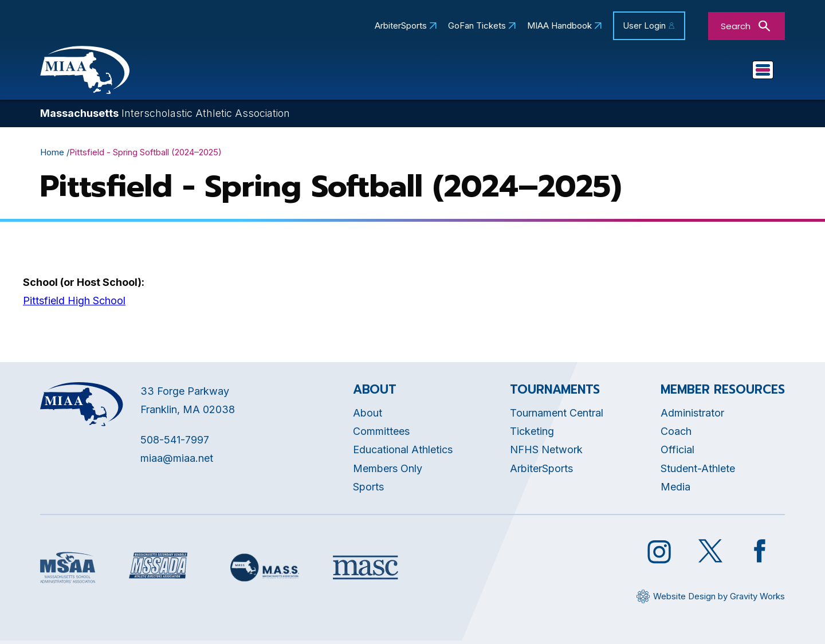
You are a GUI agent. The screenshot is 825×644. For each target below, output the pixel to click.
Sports (665, 72)
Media (675, 490)
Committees (491, 72)
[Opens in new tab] (68, 571)
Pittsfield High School (74, 304)
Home (52, 155)
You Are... (735, 72)
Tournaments (585, 72)
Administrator (692, 416)
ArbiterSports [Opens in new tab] (401, 26)
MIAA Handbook (559, 26)
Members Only (388, 471)
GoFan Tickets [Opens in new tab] (477, 26)
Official (677, 453)
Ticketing (532, 434)
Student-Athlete (698, 471)
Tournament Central (557, 416)
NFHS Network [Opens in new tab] (546, 453)
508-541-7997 (175, 443)
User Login (644, 25)
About (368, 416)
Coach (676, 434)
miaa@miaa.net (177, 461)
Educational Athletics (377, 72)
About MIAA (263, 72)
